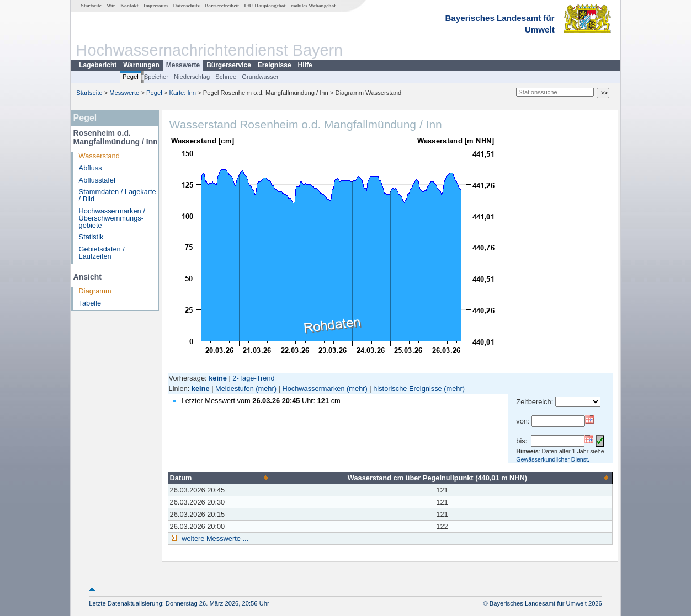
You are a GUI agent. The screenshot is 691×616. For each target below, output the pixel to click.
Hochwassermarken (313, 389)
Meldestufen (235, 389)
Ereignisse (275, 65)
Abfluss (91, 168)
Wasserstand (99, 156)
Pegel (131, 77)
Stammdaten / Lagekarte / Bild (118, 195)
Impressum (156, 6)
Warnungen (141, 65)
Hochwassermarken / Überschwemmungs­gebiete (112, 218)
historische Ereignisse (407, 389)
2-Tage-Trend (253, 378)
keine (201, 389)
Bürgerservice (229, 65)
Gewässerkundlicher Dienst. (553, 459)
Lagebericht (98, 65)
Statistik (91, 237)
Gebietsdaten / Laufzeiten (102, 253)
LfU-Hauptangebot (265, 6)
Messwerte (183, 65)
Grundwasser (260, 77)
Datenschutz (186, 6)
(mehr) (266, 389)
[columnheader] (220, 478)
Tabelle (90, 303)
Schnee (226, 77)
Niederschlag (192, 77)
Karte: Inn (183, 93)
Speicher (156, 77)
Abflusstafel (97, 180)
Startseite (91, 6)
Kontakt (129, 6)
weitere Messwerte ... (214, 539)
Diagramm (95, 291)
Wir (111, 6)
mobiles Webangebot (313, 6)
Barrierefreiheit (222, 6)
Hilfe (305, 65)
